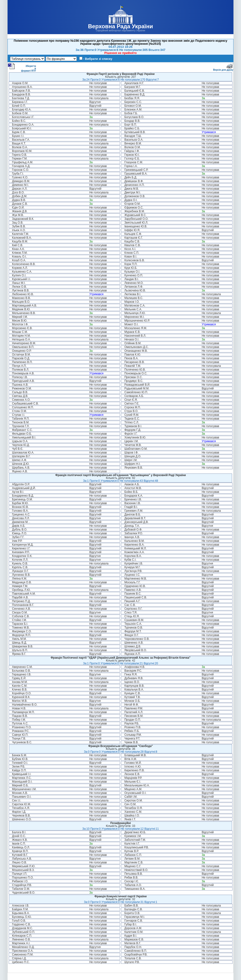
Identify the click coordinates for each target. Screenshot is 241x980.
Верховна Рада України (120, 26)
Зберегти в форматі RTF (22, 67)
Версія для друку (223, 69)
